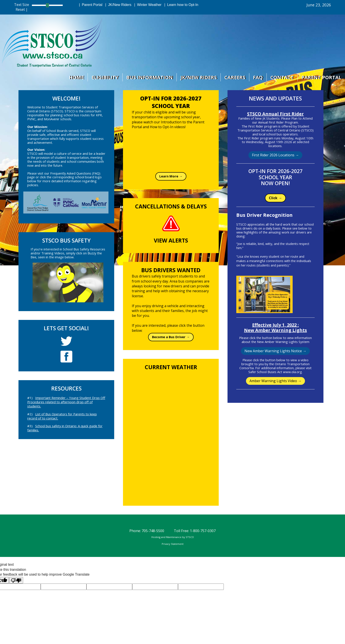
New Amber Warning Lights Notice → (275, 351)
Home (75, 77)
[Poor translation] (16, 580)
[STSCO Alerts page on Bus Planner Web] (171, 223)
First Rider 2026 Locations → (275, 155)
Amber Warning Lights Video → (275, 381)
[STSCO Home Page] (52, 43)
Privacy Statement (173, 544)
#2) (62, 416)
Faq (257, 77)
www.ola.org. (293, 372)
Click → (275, 198)
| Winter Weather (147, 5)
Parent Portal (321, 77)
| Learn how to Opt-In (180, 5)
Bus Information (148, 77)
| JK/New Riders (117, 5)
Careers (234, 77)
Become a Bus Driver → (171, 337)
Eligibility (104, 77)
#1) (66, 402)
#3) (65, 428)
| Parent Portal (90, 5)
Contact (282, 77)
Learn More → (171, 176)
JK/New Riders (198, 77)
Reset (20, 9)
